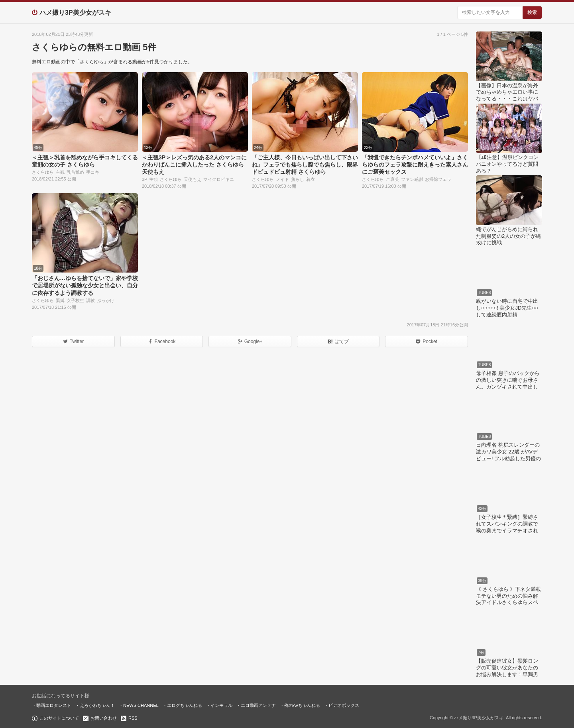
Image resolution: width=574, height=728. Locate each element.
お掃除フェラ (438, 179)
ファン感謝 (412, 179)
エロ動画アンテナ (258, 705)
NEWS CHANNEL (141, 705)
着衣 (311, 179)
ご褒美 (392, 179)
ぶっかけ (106, 300)
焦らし (298, 179)
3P (144, 179)
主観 (60, 172)
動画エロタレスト (54, 705)
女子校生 (75, 300)
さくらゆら (43, 172)
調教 (90, 300)
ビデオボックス (344, 705)
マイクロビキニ (219, 179)
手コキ (93, 172)
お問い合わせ (104, 718)
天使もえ (193, 179)
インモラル (221, 705)
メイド (282, 179)
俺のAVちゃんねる (302, 705)
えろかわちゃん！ (97, 705)
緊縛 (60, 300)
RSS (133, 718)
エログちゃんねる (185, 705)
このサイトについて (59, 718)
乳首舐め (75, 172)
